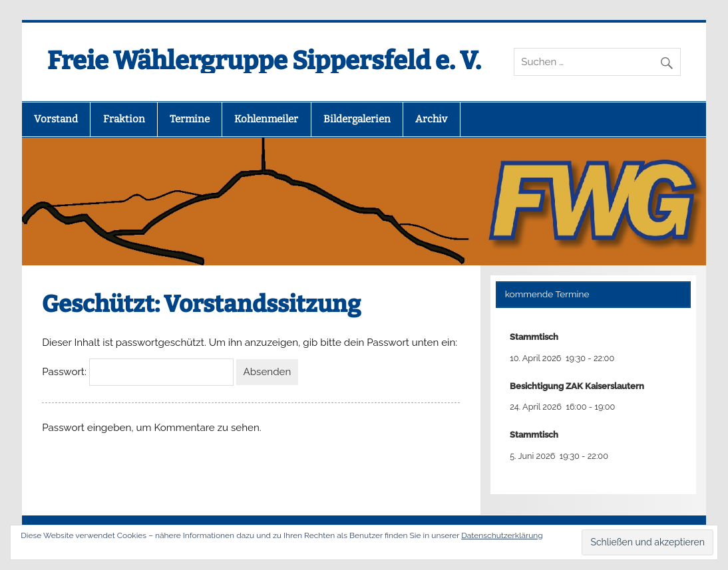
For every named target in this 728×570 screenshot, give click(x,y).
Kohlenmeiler (266, 119)
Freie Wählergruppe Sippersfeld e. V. (264, 61)
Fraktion (124, 119)
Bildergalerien (357, 119)
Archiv (431, 119)
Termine (190, 119)
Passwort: (138, 372)
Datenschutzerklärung (502, 535)
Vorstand (56, 119)
